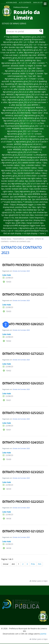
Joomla (43, 634)
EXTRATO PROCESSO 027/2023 (23, 354)
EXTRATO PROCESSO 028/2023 (23, 324)
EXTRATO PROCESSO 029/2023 (23, 294)
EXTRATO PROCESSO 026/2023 (23, 383)
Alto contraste (25, 2)
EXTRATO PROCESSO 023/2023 (23, 472)
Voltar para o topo (38, 581)
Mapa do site (38, 2)
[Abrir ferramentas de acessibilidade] (6, 325)
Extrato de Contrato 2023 (21, 271)
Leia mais (7, 275)
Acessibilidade (11, 2)
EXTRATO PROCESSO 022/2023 (23, 502)
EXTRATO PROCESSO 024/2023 (23, 442)
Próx (33, 564)
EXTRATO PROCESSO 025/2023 (23, 413)
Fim (40, 564)
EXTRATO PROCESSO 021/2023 (23, 531)
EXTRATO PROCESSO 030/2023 (23, 265)
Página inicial (6, 239)
